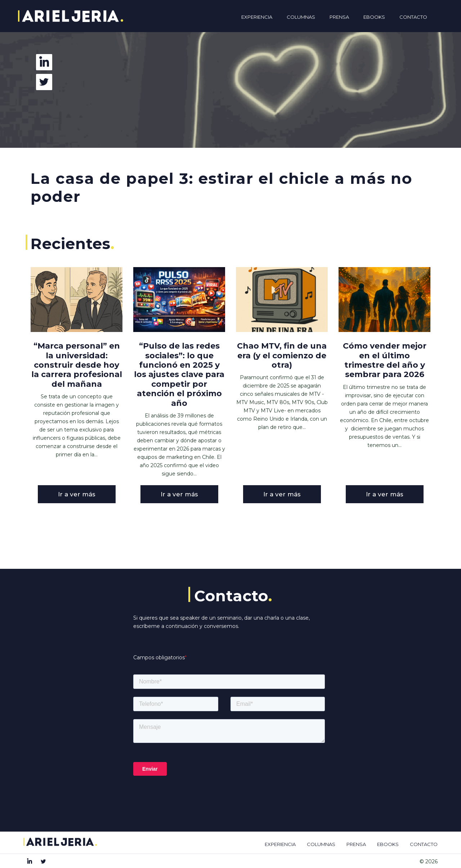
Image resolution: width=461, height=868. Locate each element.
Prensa (339, 17)
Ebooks (374, 17)
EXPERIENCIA (280, 844)
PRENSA (356, 844)
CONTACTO (424, 844)
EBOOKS (388, 844)
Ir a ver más (77, 494)
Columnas (301, 17)
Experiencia (257, 17)
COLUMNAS (321, 844)
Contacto (413, 17)
